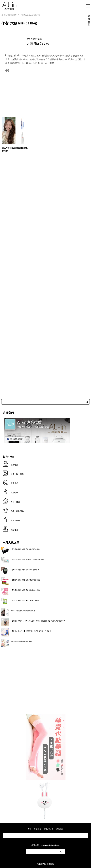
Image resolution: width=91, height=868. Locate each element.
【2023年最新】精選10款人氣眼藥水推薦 (26, 590)
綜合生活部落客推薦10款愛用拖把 (23, 610)
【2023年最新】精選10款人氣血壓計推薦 (26, 549)
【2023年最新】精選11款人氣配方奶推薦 (25, 600)
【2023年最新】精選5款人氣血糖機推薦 (25, 570)
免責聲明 (38, 829)
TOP (10, 15)
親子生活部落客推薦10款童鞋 (22, 641)
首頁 (29, 829)
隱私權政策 (49, 829)
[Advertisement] (45, 95)
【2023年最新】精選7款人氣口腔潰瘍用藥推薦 (27, 559)
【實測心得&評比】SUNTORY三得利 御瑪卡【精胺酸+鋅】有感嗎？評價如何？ (38, 621)
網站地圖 (60, 829)
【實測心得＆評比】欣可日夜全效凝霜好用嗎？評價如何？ (32, 631)
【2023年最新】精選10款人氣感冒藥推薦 (26, 580)
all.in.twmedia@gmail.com (50, 845)
